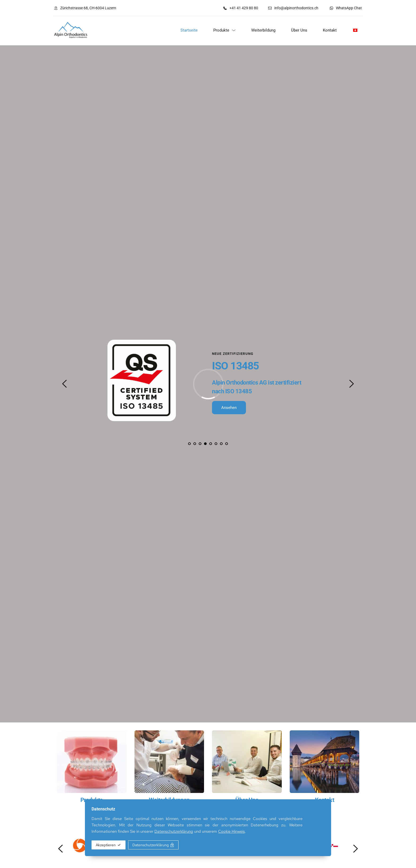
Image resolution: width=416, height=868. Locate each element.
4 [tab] (205, 444)
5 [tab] (211, 444)
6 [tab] (216, 444)
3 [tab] (200, 444)
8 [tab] (227, 444)
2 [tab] (195, 444)
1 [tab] (189, 444)
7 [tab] (221, 444)
